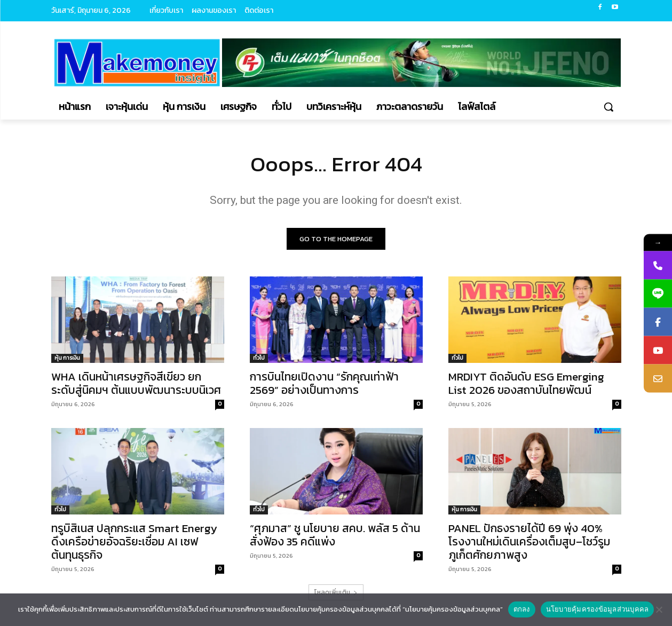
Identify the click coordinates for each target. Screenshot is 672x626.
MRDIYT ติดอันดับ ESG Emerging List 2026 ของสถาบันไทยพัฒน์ (526, 383)
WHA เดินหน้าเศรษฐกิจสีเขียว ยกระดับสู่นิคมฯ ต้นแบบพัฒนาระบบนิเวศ (136, 383)
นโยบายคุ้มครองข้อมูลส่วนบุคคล (598, 609)
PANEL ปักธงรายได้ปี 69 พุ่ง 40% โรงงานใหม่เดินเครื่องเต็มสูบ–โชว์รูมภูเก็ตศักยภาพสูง (529, 541)
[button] (608, 107)
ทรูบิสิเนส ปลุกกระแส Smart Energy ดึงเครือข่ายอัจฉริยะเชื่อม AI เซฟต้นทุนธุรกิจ (134, 541)
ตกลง (522, 609)
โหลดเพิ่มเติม (336, 592)
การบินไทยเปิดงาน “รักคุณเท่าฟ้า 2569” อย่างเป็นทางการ (324, 383)
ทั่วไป (259, 358)
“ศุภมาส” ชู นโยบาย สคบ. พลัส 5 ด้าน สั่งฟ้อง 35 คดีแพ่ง (335, 535)
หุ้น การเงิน (67, 358)
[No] (659, 609)
